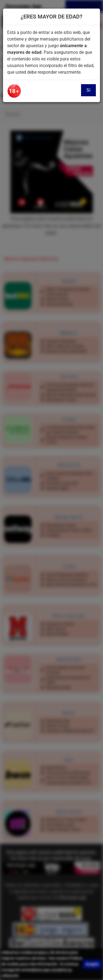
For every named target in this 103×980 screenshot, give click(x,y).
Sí (88, 90)
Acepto (92, 964)
